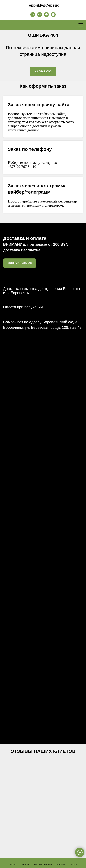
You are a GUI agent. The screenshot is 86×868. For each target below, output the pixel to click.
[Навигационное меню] (81, 25)
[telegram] (40, 15)
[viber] (46, 15)
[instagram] (53, 15)
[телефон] (33, 15)
